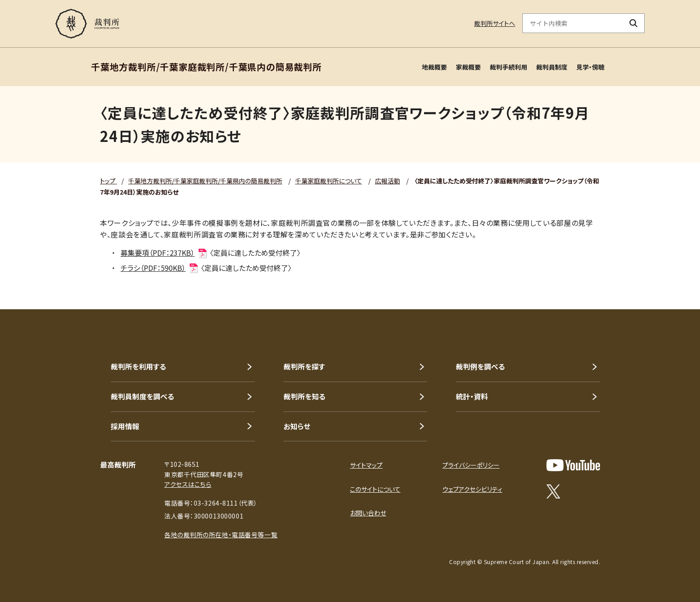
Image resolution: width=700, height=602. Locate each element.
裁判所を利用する (138, 366)
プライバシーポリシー (471, 465)
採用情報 (125, 426)
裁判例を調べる (480, 366)
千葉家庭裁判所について (329, 181)
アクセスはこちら (188, 484)
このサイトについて (375, 489)
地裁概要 (434, 67)
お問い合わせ (368, 513)
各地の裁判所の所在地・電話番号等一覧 (221, 535)
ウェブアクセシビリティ (472, 489)
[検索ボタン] (634, 23)
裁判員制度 (552, 67)
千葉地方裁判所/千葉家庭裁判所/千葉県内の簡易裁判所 (205, 181)
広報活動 (387, 181)
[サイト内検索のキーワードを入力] (573, 23)
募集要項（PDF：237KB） (164, 253)
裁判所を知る (304, 396)
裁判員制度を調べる (142, 396)
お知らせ (297, 426)
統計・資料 (472, 396)
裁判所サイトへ (495, 23)
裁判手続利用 (508, 67)
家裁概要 (468, 67)
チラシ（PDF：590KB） (160, 268)
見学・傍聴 (590, 67)
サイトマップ (366, 465)
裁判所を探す (304, 366)
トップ (108, 181)
